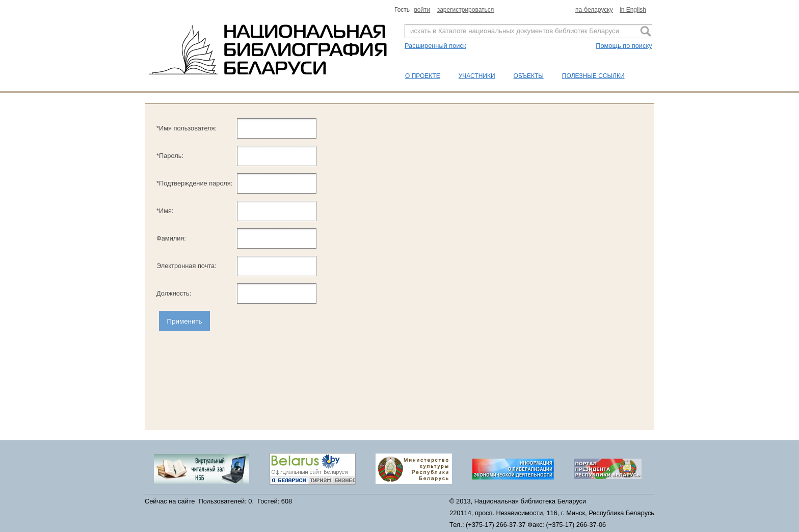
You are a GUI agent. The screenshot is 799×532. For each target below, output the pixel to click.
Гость (403, 10)
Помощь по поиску (624, 46)
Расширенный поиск (435, 46)
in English (633, 10)
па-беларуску (594, 10)
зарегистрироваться (466, 10)
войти (422, 10)
